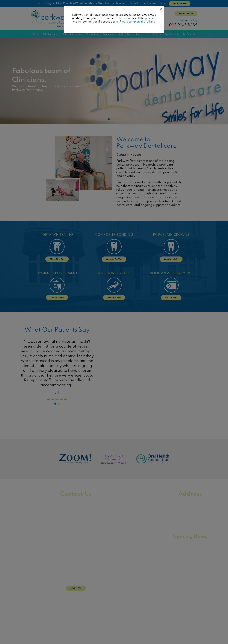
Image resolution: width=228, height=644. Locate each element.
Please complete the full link (137, 22)
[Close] (161, 9)
